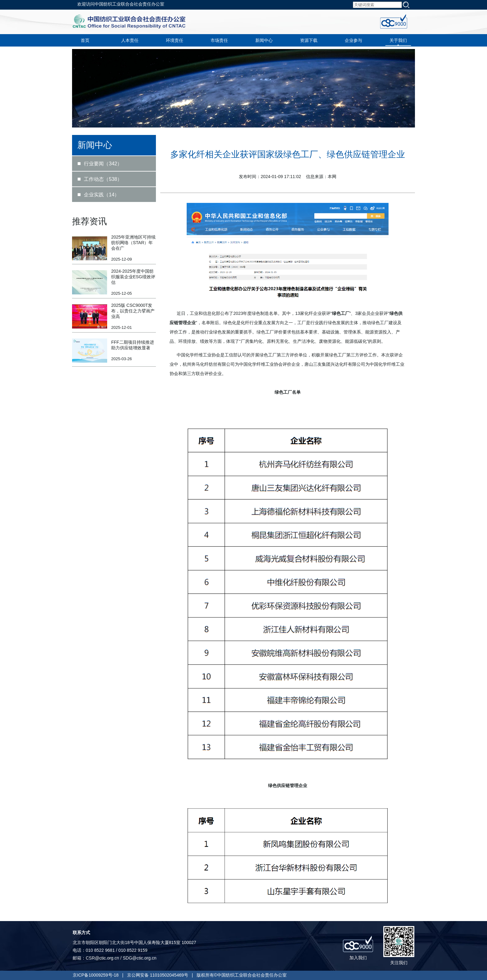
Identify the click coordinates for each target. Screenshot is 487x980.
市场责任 (219, 40)
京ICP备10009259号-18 (96, 975)
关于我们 (398, 40)
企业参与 (353, 40)
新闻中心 (264, 40)
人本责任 (130, 40)
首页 (85, 40)
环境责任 (175, 40)
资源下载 (309, 40)
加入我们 (358, 958)
